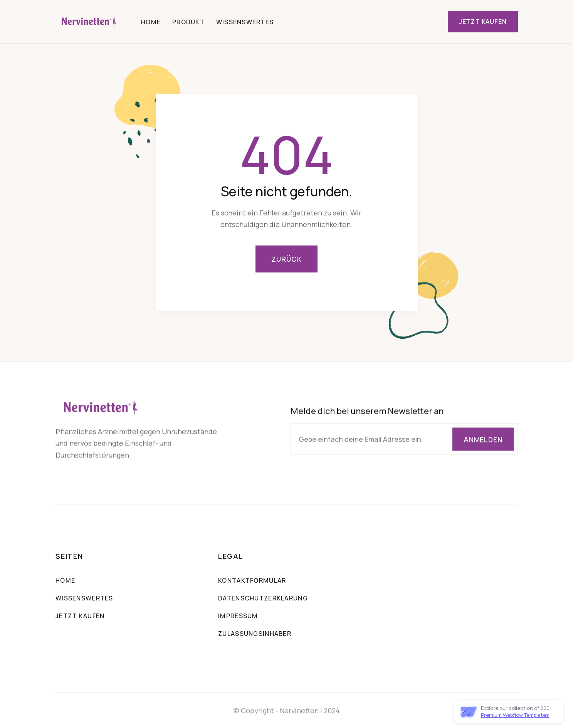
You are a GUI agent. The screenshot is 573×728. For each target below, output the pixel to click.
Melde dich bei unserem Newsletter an (367, 412)
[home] (90, 22)
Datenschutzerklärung (263, 599)
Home (151, 22)
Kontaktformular (252, 581)
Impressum (238, 617)
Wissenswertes (245, 22)
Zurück (286, 259)
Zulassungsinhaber (255, 634)
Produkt (188, 22)
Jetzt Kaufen (483, 22)
